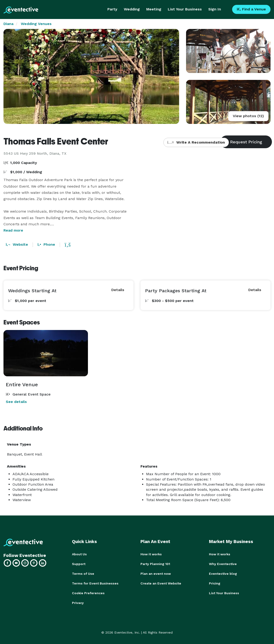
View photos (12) (248, 116)
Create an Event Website (161, 583)
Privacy (78, 603)
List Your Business (185, 9)
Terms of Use (83, 574)
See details (16, 402)
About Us (79, 554)
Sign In (215, 9)
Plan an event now (156, 574)
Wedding (132, 9)
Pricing (215, 583)
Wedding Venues (36, 24)
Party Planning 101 (155, 564)
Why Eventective (223, 564)
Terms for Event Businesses (95, 583)
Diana (8, 24)
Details (118, 290)
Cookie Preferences (88, 593)
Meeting (154, 9)
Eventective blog (223, 574)
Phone (46, 244)
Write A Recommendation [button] (196, 142)
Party (112, 9)
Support (79, 564)
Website (17, 244)
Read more (13, 230)
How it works (151, 554)
